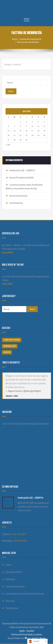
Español (30, 631)
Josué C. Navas (38, 638)
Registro (7, 352)
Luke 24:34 (7, 284)
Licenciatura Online (15, 586)
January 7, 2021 (12, 396)
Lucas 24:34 (7, 252)
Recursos (10, 601)
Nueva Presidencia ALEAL (22, 178)
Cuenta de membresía (30, 39)
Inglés (22, 631)
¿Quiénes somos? (14, 572)
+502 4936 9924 (20, 541)
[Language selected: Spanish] (37, 641)
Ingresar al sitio (10, 346)
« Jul (8, 145)
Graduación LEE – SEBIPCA (22, 170)
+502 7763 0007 (19, 534)
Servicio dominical (18, 196)
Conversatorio (16, 203)
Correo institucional (12, 340)
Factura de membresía (28, 42)
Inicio (14, 39)
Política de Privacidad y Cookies (26, 635)
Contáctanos (12, 608)
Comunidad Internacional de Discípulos (25, 594)
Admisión (10, 579)
